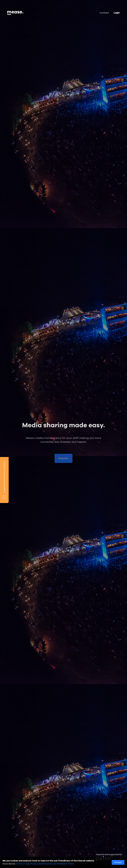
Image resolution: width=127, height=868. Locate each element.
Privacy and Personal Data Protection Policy (52, 864)
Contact (104, 13)
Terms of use (23, 864)
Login (117, 13)
